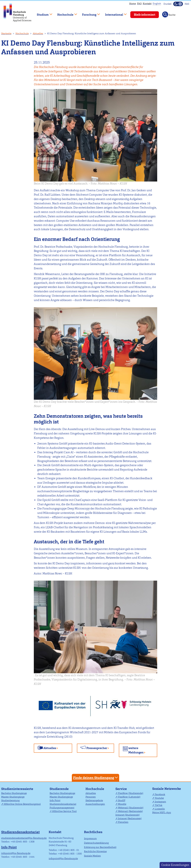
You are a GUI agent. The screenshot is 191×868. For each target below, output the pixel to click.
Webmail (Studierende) (131, 808)
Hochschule (22, 33)
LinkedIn (160, 809)
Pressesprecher (97, 748)
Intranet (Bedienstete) (130, 818)
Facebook (160, 794)
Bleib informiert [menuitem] (145, 15)
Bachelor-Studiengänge (14, 793)
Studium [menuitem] (42, 13)
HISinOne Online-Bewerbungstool (22, 804)
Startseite (6, 33)
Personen (91, 797)
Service (121, 789)
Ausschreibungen (95, 804)
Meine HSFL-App (162, 812)
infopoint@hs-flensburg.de (16, 853)
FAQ (139, 4)
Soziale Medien (92, 856)
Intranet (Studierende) (128, 815)
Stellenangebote (94, 800)
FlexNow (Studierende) (131, 793)
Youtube (159, 798)
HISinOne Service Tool (64, 811)
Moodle (122, 804)
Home (133, 4)
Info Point (55, 800)
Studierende (59, 789)
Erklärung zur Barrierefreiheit (100, 847)
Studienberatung (10, 800)
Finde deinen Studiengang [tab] (96, 778)
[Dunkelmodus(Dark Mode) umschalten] (178, 4)
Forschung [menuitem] (89, 13)
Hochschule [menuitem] (65, 13)
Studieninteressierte (17, 789)
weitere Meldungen (136, 750)
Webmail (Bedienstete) (130, 811)
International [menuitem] (114, 13)
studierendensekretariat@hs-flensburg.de (24, 838)
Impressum (90, 838)
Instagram (160, 802)
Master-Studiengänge (13, 797)
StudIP (122, 800)
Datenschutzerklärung (96, 843)
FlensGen (123, 822)
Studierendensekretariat (63, 804)
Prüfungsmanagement (62, 808)
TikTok (159, 805)
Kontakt (147, 4)
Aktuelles (38, 33)
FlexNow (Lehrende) (129, 797)
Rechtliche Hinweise (95, 851)
